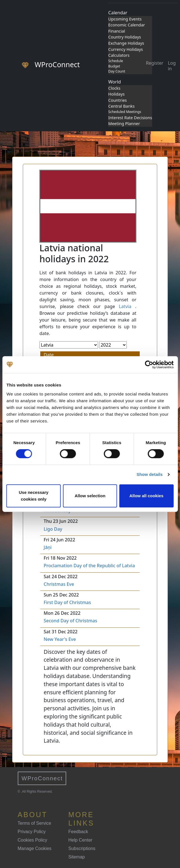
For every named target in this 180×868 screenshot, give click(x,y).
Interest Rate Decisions (130, 118)
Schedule (115, 61)
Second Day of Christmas (70, 621)
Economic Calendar (126, 25)
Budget (114, 66)
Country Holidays (125, 37)
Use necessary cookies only (34, 496)
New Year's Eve (60, 639)
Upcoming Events (125, 19)
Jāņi (48, 547)
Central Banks (121, 106)
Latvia (125, 306)
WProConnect (42, 778)
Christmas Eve (59, 584)
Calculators (119, 55)
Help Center (80, 840)
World (115, 82)
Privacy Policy (32, 832)
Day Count (117, 71)
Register (155, 63)
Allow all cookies (146, 496)
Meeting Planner (124, 124)
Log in (172, 66)
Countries (117, 100)
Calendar (118, 13)
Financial (117, 31)
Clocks (114, 88)
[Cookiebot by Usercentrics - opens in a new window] (149, 365)
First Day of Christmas (67, 602)
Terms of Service (35, 823)
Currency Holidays (125, 49)
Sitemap (77, 857)
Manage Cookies (35, 848)
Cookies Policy (33, 840)
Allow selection (90, 496)
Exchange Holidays (126, 43)
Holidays (116, 94)
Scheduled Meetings (125, 112)
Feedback (78, 832)
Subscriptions (82, 848)
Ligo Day (53, 529)
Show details (150, 474)
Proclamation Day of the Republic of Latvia (89, 566)
